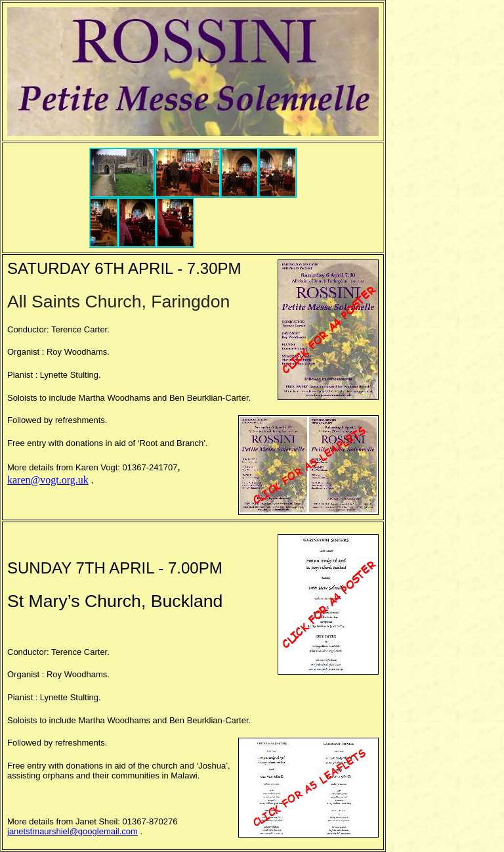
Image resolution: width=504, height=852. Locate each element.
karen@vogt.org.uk (48, 480)
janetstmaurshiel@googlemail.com (73, 831)
